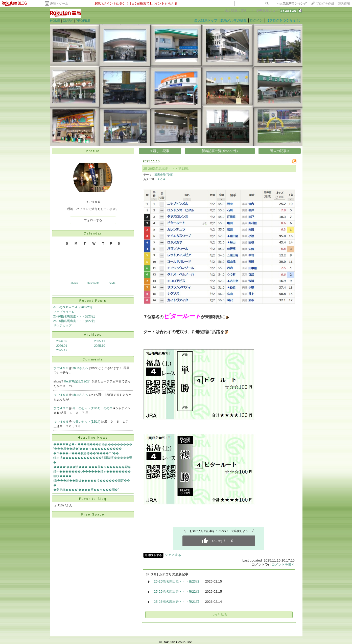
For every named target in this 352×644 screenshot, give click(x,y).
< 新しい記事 (160, 151)
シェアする (173, 555)
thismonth (93, 283)
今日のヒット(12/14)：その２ (93, 408)
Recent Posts (93, 301)
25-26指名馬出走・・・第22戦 (74, 321)
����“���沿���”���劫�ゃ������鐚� (92, 467)
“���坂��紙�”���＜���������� (88, 449)
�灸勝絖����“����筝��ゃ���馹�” (86, 490)
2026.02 (62, 341)
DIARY (68, 21)
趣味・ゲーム (59, 4)
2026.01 (62, 346)
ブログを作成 (325, 4)
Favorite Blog (93, 499)
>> (291, 4)
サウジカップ (62, 326)
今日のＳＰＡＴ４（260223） (74, 307)
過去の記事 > (280, 151)
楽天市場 (344, 4)
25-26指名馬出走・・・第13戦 (166, 169)
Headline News (93, 438)
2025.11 (100, 341)
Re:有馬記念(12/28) (78, 381)
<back (74, 283)
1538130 (288, 11)
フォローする (93, 220)
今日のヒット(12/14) (87, 422)
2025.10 (100, 346)
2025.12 (62, 350)
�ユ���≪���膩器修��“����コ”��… (88, 453)
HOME (55, 21)
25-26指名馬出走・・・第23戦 (74, 316)
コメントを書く (283, 564)
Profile (93, 151)
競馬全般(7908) (164, 175)
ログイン (256, 20)
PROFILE (83, 21)
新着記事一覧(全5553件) (220, 151)
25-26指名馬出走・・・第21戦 (177, 602)
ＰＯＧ (161, 179)
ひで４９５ (61, 368)
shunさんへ (81, 368)
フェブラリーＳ (64, 312)
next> (112, 283)
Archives (93, 335)
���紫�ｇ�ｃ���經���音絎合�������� (93, 444)
